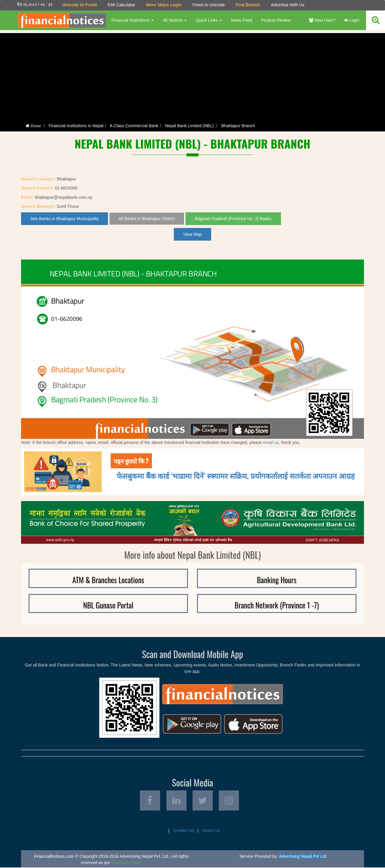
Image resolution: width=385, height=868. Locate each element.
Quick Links (209, 20)
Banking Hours (277, 580)
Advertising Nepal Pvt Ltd (302, 857)
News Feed (241, 20)
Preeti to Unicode (208, 5)
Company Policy (126, 863)
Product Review (276, 20)
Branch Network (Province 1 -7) (277, 605)
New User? (322, 20)
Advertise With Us (287, 5)
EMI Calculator (121, 5)
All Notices (175, 20)
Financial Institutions (132, 20)
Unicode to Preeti (79, 5)
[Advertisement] (192, 75)
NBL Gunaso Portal (108, 605)
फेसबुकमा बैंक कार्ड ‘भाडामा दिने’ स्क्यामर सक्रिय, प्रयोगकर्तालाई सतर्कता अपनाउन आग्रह (236, 475)
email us (271, 442)
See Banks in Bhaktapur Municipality (65, 219)
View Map (192, 234)
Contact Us (184, 831)
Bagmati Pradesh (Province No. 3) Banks (233, 219)
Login (352, 20)
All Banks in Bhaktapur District (147, 219)
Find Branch (248, 5)
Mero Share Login (164, 5)
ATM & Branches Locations (108, 580)
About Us (211, 831)
